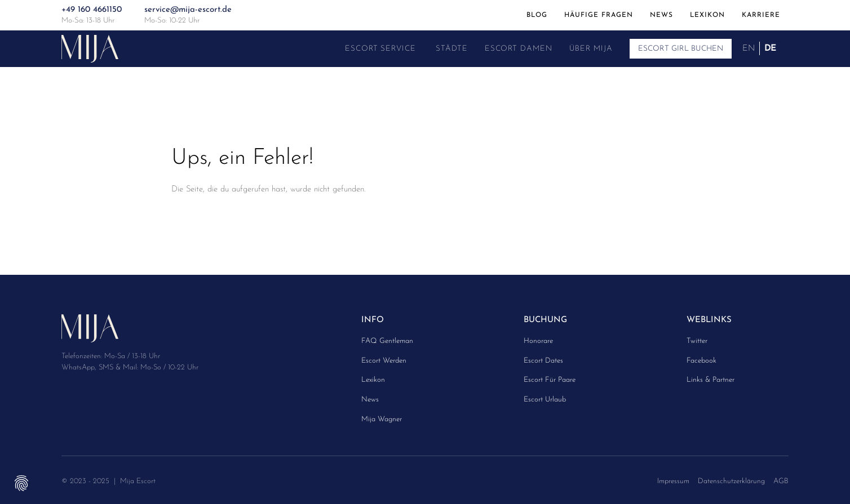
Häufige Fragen (599, 15)
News (661, 15)
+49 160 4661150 (92, 10)
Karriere (761, 15)
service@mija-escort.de (188, 10)
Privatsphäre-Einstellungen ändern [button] (21, 483)
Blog (537, 15)
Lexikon (707, 15)
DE (770, 48)
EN (749, 48)
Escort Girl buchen (681, 49)
